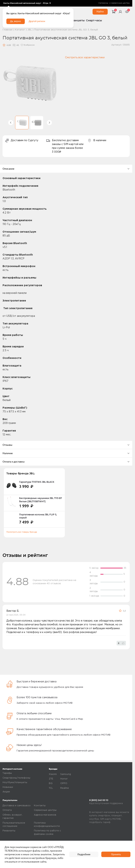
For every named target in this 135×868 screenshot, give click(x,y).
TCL (51, 788)
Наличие (66, 453)
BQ (51, 783)
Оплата (7, 810)
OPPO (64, 783)
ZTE (51, 779)
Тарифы (7, 773)
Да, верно (16, 22)
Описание (66, 169)
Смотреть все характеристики (85, 58)
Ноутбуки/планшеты (15, 782)
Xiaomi (53, 774)
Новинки (8, 787)
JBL (30, 30)
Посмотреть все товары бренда (22, 532)
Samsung (66, 774)
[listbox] (27, 3)
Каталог (20, 30)
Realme (65, 788)
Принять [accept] (116, 854)
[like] (121, 643)
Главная (7, 30)
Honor (64, 779)
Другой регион (39, 22)
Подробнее (84, 854)
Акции (6, 792)
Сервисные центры (45, 810)
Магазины (103, 3)
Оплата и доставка (66, 462)
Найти (100, 11)
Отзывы (66, 445)
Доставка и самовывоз (16, 806)
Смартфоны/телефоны (16, 778)
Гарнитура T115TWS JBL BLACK (37, 482)
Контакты (40, 806)
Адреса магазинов (45, 815)
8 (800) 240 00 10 (99, 800)
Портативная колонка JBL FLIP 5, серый (38, 516)
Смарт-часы (94, 20)
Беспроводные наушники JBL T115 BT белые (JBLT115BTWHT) (41, 500)
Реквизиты (9, 831)
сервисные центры (120, 3)
